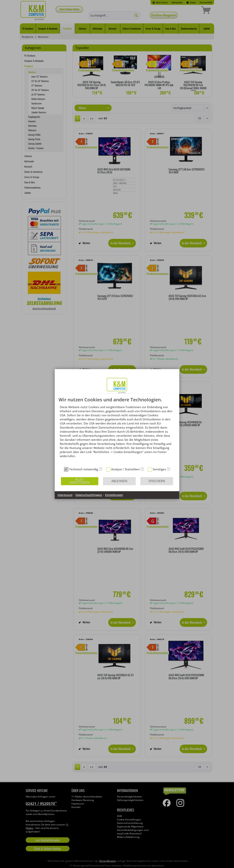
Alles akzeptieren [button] (80, 481)
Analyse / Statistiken (125, 469)
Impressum (65, 495)
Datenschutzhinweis (89, 495)
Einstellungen (114, 495)
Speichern (157, 481)
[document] (117, 431)
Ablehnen (119, 481)
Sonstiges (159, 469)
